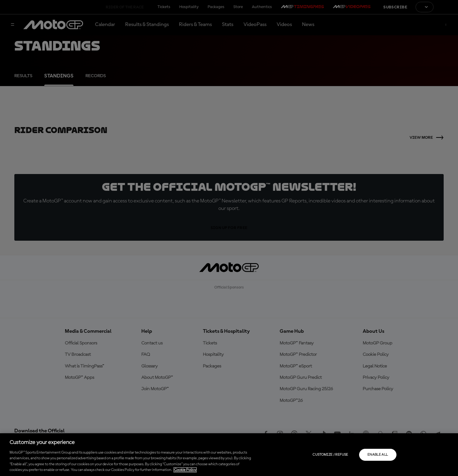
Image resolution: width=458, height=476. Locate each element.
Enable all (378, 455)
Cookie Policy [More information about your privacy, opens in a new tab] (185, 470)
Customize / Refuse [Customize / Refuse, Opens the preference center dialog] (330, 455)
